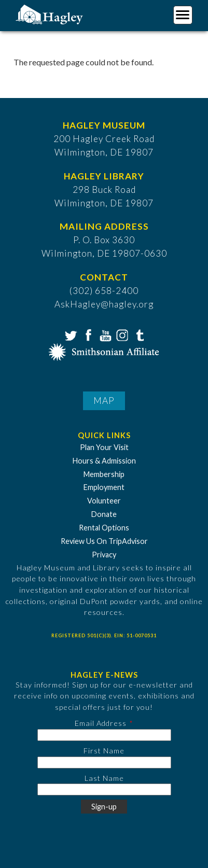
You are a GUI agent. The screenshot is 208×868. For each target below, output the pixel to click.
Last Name (104, 778)
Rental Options (104, 528)
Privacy (104, 555)
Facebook (87, 334)
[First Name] (104, 762)
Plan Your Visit (104, 447)
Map (104, 401)
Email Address (101, 723)
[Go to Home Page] (51, 14)
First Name (104, 751)
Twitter (70, 334)
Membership (104, 474)
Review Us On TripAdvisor (104, 541)
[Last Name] (104, 789)
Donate (104, 514)
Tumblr (138, 334)
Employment (104, 487)
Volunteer (104, 501)
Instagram (121, 334)
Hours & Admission (104, 461)
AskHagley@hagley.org (104, 304)
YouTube (104, 334)
